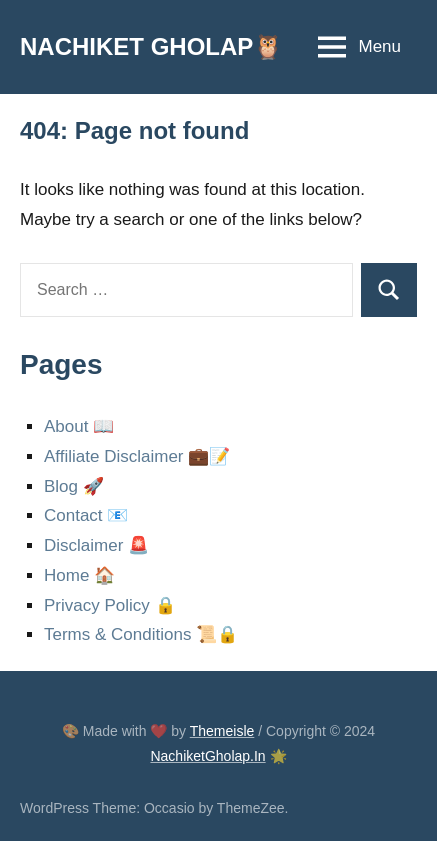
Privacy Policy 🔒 (110, 605)
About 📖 (79, 426)
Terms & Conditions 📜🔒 (141, 634)
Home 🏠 (79, 575)
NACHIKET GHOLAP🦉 (151, 46)
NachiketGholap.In (207, 756)
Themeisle (222, 731)
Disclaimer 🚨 (96, 545)
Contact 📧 (86, 515)
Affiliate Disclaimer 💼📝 (137, 456)
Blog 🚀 (74, 486)
